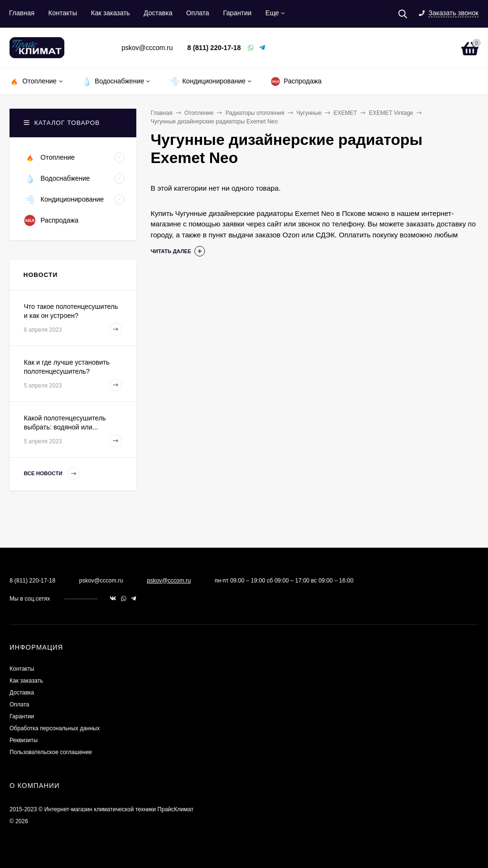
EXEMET (345, 113)
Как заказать (111, 13)
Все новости (52, 474)
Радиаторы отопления (255, 113)
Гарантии (237, 13)
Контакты (62, 13)
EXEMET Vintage (391, 113)
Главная (22, 13)
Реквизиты (24, 740)
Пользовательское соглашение (51, 752)
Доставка (158, 13)
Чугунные (309, 113)
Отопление (199, 113)
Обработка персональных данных (55, 728)
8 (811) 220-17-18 (214, 48)
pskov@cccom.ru (169, 581)
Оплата (198, 13)
